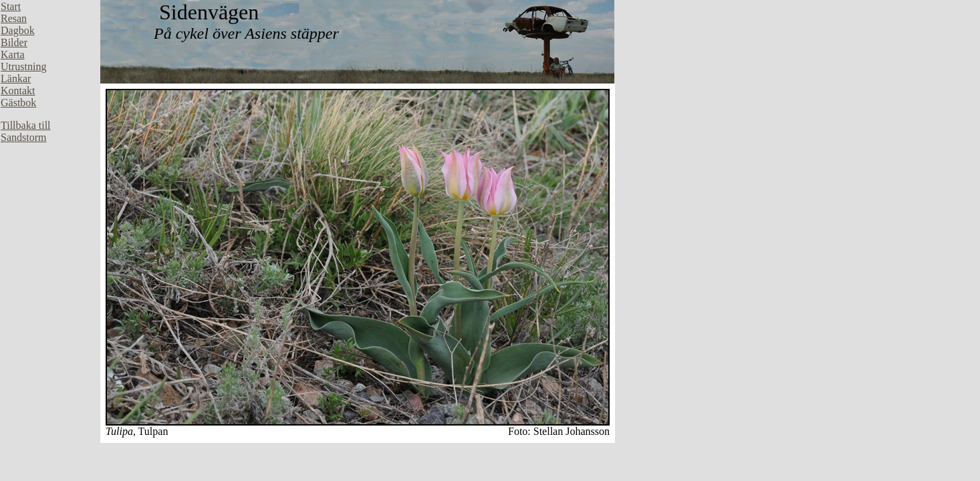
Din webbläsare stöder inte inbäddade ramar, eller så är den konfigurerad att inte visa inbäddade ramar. (50, 200)
